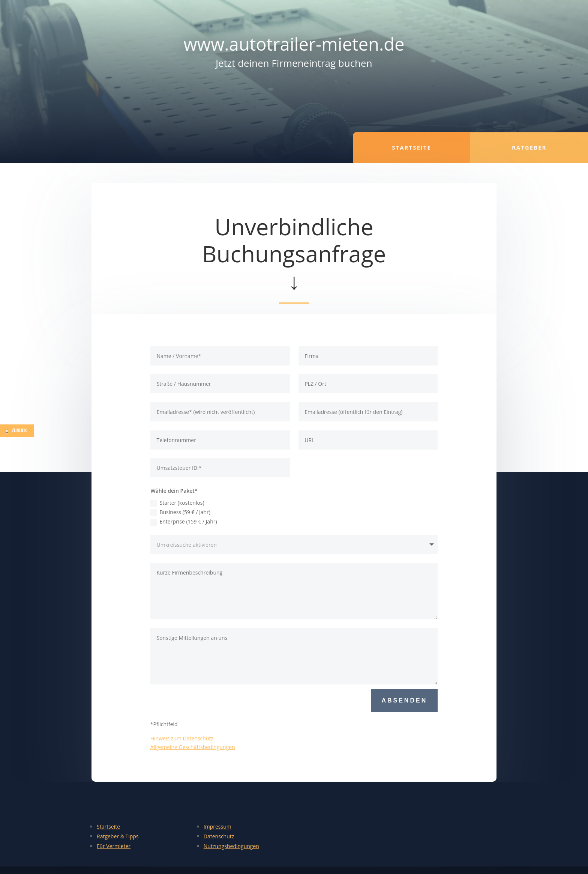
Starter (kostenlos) (177, 503)
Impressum (217, 827)
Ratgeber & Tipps (118, 836)
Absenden (404, 700)
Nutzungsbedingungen (231, 846)
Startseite (108, 827)
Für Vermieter (114, 846)
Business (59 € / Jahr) (180, 512)
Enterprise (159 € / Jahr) (184, 522)
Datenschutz (219, 836)
